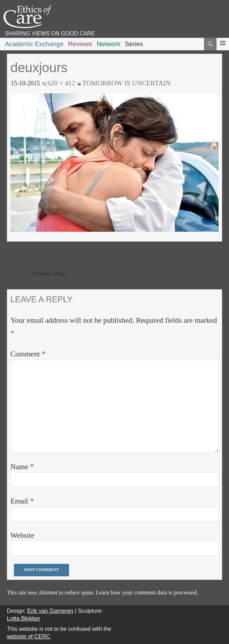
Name (22, 467)
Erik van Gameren (50, 611)
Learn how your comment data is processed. (147, 592)
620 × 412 (61, 83)
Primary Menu (223, 49)
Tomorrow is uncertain (126, 83)
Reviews (80, 44)
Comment (28, 354)
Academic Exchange (34, 44)
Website (22, 535)
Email (22, 501)
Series (134, 44)
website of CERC (29, 636)
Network (109, 44)
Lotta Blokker (24, 618)
